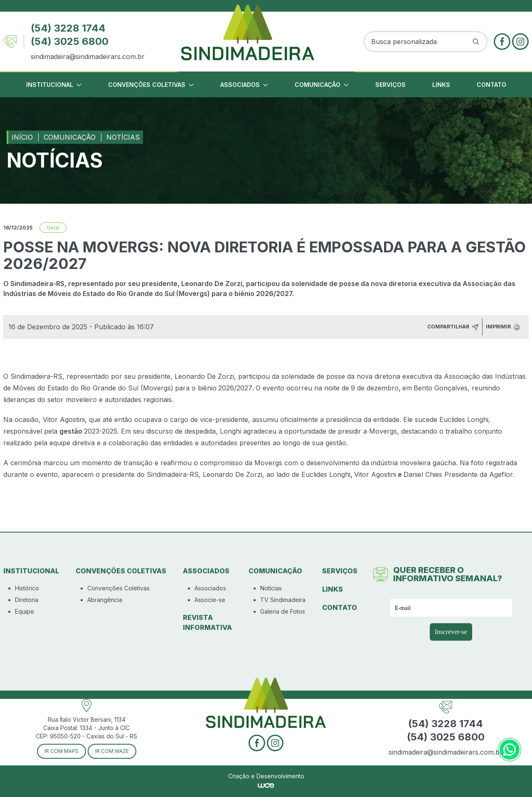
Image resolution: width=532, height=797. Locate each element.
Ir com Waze (112, 751)
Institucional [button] (54, 85)
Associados (210, 588)
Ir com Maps (62, 751)
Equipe (25, 611)
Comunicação (70, 137)
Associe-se (210, 600)
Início (22, 137)
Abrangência (105, 600)
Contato (491, 85)
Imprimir (503, 327)
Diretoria (27, 600)
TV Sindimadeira (283, 600)
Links (441, 85)
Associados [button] (244, 85)
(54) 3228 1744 (68, 28)
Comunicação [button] (322, 85)
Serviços (390, 85)
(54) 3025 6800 (70, 41)
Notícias (123, 137)
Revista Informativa (207, 622)
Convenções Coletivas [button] (151, 85)
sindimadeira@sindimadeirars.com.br (88, 57)
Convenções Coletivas (118, 588)
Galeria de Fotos (283, 611)
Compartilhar (453, 327)
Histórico (27, 588)
